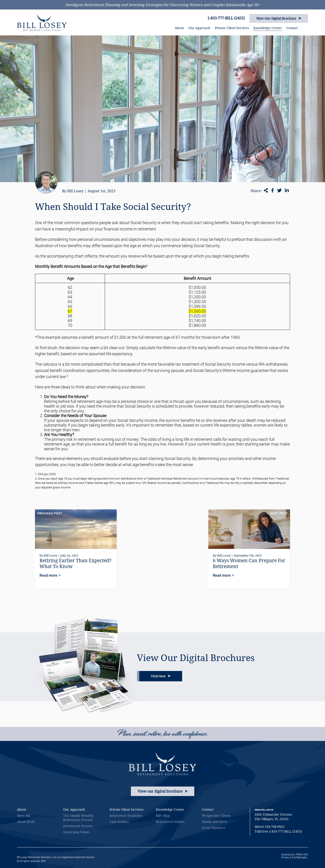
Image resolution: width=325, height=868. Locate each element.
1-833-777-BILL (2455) (226, 18)
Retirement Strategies (126, 816)
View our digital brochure (163, 791)
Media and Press (215, 822)
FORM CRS (302, 855)
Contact (292, 28)
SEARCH (306, 27)
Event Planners (214, 828)
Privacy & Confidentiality (294, 858)
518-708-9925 (275, 827)
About (179, 28)
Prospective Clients (216, 816)
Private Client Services (232, 28)
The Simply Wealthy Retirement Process (79, 818)
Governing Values (77, 832)
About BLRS (26, 822)
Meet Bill (24, 816)
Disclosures (288, 855)
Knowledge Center (268, 28)
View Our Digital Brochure (279, 18)
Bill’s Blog (163, 816)
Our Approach (199, 28)
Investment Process (78, 826)
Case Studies (119, 822)
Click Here (161, 676)
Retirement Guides (170, 822)
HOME (167, 28)
